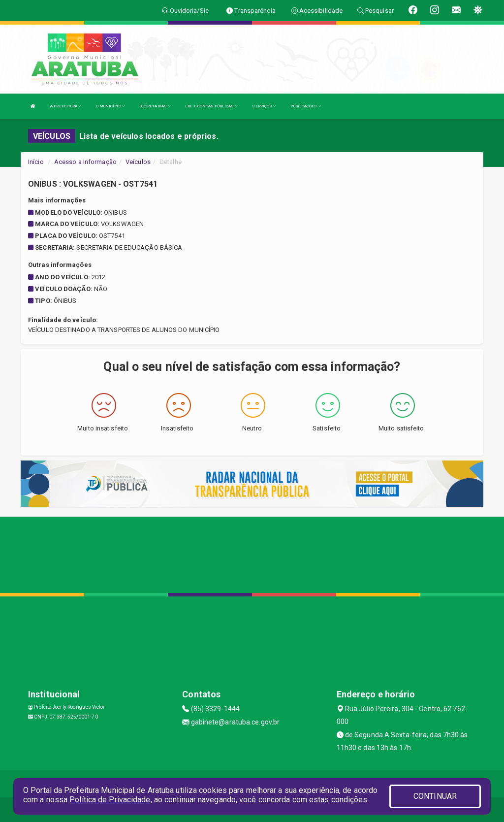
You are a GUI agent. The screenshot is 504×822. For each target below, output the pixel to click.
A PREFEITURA (65, 106)
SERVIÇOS (264, 106)
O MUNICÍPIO (110, 106)
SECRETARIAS (155, 106)
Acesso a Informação (85, 162)
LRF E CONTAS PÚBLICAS (211, 106)
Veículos (138, 162)
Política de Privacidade (110, 800)
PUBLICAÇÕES (305, 106)
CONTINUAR (435, 796)
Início (36, 162)
